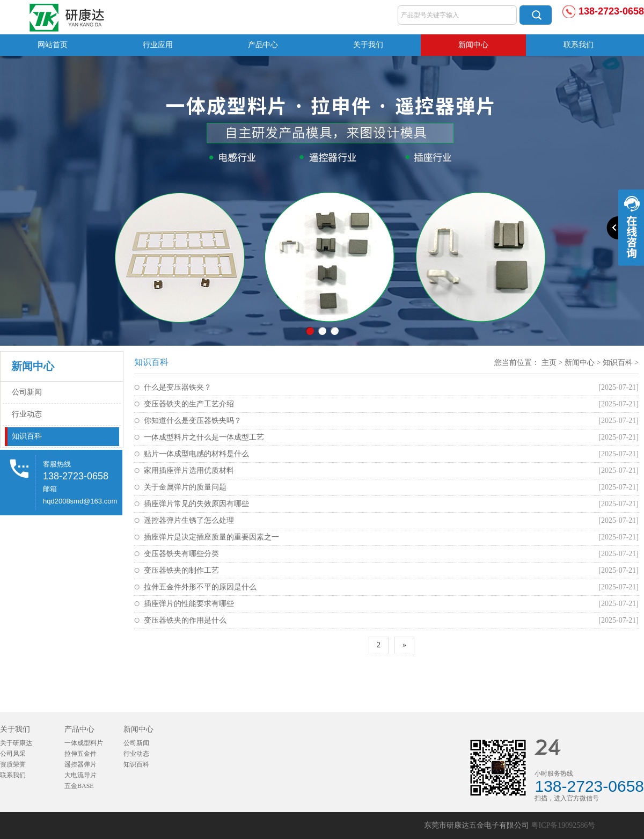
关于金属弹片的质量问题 (185, 487)
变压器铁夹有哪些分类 (181, 554)
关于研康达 (16, 743)
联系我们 (579, 45)
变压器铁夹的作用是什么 (185, 620)
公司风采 (13, 754)
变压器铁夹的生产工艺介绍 (189, 404)
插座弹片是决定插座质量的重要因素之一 (211, 537)
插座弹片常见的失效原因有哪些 (196, 504)
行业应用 (158, 45)
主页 (549, 363)
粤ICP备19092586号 (563, 825)
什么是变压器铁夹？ (178, 387)
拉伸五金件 (80, 754)
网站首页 (53, 45)
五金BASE (79, 786)
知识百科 (27, 436)
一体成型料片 (84, 743)
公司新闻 (27, 392)
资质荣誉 (13, 764)
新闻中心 (473, 45)
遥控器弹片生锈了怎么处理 (189, 520)
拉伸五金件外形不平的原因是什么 (200, 587)
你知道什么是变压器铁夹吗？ (193, 421)
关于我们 (368, 45)
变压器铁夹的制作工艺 (181, 570)
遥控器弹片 (80, 764)
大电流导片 (80, 775)
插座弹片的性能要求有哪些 (189, 604)
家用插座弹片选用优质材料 (189, 470)
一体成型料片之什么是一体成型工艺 (204, 437)
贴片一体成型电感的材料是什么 (196, 454)
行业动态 (27, 414)
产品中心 (263, 45)
